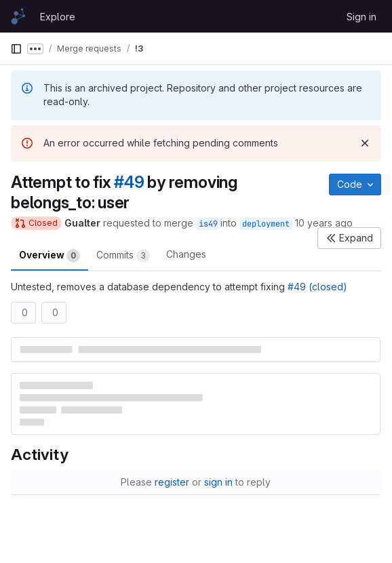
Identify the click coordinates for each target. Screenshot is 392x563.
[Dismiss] (365, 143)
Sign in (361, 17)
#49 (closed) (317, 287)
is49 (208, 224)
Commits (123, 256)
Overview (50, 256)
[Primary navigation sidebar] (16, 49)
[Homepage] (18, 16)
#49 (129, 182)
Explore (58, 17)
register (172, 482)
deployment (266, 224)
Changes (186, 254)
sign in (218, 482)
